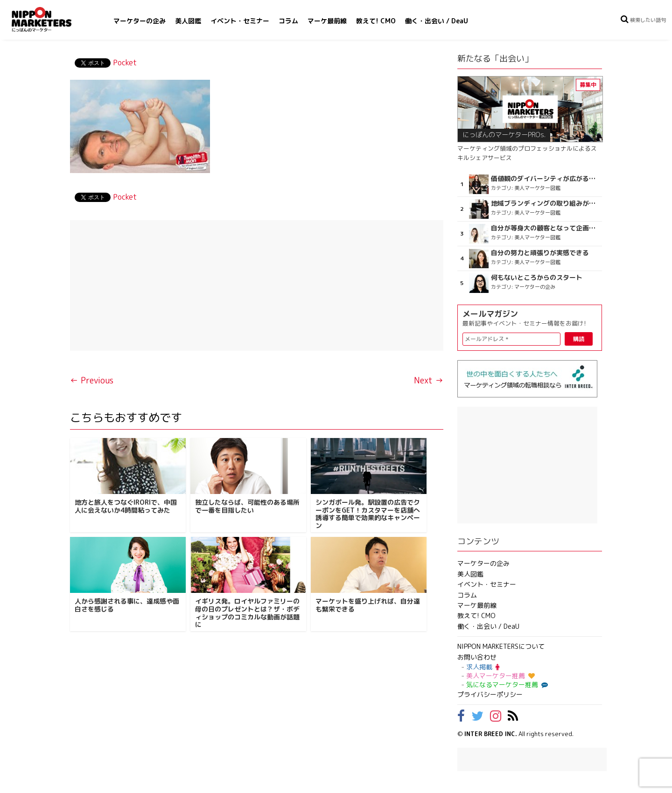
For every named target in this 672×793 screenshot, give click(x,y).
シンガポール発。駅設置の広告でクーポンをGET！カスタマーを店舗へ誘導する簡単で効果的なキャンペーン (368, 514)
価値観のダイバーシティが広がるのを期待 (545, 179)
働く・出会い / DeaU (437, 21)
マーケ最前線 (327, 21)
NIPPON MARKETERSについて (501, 646)
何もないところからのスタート (537, 278)
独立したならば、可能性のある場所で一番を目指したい (247, 506)
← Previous (92, 380)
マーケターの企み (140, 21)
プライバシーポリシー (490, 694)
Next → (429, 380)
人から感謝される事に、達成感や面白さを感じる (127, 605)
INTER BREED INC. (491, 734)
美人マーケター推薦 (500, 676)
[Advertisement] (257, 285)
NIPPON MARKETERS (51, 19)
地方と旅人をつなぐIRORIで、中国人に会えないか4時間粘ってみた (126, 506)
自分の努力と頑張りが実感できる (540, 253)
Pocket (125, 63)
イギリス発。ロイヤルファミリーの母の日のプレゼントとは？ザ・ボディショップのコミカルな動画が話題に (247, 613)
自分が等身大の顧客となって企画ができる (545, 228)
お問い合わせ (477, 657)
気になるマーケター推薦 (506, 685)
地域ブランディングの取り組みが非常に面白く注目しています (545, 203)
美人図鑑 (188, 21)
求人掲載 (483, 667)
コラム (288, 21)
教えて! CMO (376, 21)
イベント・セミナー (240, 21)
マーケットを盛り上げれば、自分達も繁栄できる (368, 605)
